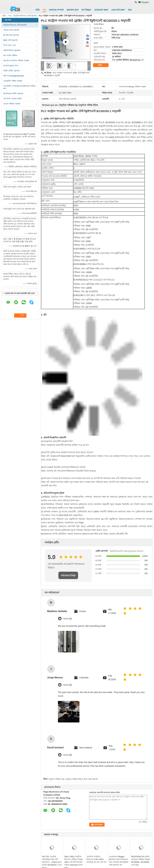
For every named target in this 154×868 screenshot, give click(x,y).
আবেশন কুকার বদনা (11, 66)
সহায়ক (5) (67, 619)
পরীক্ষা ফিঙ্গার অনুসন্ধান (12, 50)
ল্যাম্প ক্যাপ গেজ (10, 45)
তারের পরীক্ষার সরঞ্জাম (12, 104)
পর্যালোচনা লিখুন (68, 576)
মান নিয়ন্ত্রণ (86, 10)
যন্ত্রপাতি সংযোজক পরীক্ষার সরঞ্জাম (16, 61)
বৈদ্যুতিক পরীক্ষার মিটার (74, 779)
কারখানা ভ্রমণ (72, 10)
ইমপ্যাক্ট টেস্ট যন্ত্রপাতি (11, 35)
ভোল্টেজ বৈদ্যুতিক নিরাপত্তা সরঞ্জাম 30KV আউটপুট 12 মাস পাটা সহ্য (96, 859)
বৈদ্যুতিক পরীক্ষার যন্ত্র (56, 779)
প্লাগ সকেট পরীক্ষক (10, 56)
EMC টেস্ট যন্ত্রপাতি (10, 40)
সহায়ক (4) (67, 755)
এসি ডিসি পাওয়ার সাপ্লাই (12, 99)
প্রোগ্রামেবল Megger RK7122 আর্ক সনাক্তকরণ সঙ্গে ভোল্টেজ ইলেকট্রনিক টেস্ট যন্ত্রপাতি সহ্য (119, 861)
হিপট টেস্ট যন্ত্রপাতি (91, 779)
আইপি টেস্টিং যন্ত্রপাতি (11, 71)
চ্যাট (102, 65)
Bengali (145, 2)
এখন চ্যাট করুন (118, 10)
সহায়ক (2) (67, 685)
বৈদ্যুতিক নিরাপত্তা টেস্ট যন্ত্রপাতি (25, 16)
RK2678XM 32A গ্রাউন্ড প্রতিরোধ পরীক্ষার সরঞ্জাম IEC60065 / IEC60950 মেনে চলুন (141, 861)
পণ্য (44, 10)
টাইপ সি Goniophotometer (14, 76)
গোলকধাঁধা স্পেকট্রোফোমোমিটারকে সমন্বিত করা (19, 87)
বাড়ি (37, 10)
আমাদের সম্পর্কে (56, 10)
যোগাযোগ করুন (101, 10)
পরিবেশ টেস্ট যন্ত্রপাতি (11, 30)
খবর (130, 10)
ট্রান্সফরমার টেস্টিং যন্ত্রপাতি (13, 94)
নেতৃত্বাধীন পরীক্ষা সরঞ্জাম (13, 81)
